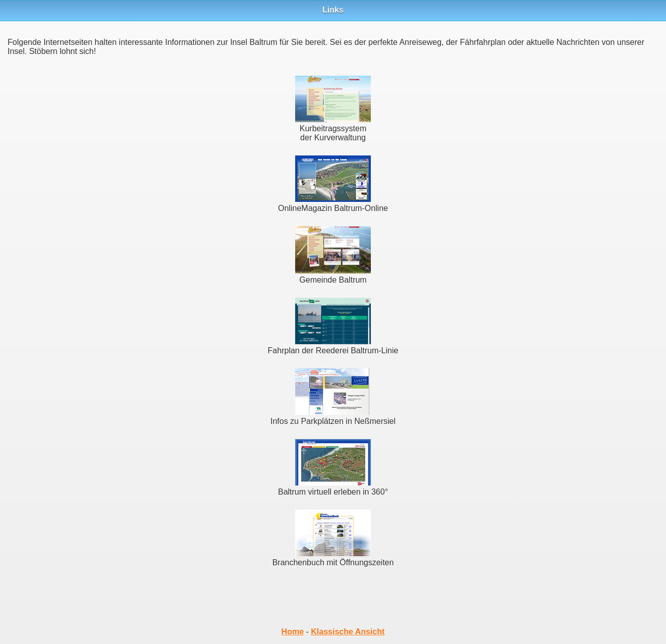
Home (293, 632)
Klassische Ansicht (348, 632)
